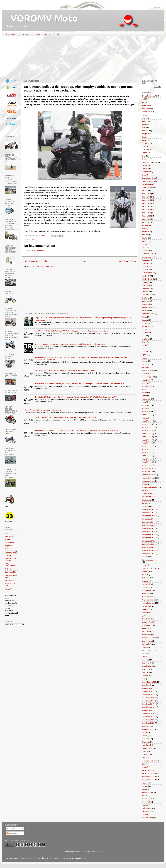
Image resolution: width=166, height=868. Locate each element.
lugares (145, 355)
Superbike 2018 (148, 707)
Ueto (7, 549)
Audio (144, 121)
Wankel (145, 805)
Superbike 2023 (148, 723)
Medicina (145, 367)
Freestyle (145, 288)
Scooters (145, 660)
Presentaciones (148, 603)
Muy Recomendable (149, 487)
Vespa (144, 767)
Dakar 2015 (146, 200)
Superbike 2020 (148, 713)
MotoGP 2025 (147, 459)
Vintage (145, 786)
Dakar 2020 (146, 216)
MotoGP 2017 (147, 434)
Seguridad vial (147, 666)
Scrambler (146, 663)
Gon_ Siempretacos (10, 565)
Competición (147, 175)
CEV (143, 146)
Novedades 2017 (149, 522)
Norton (144, 503)
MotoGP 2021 (147, 446)
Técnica (37, 34)
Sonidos (145, 676)
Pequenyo (9, 546)
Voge (144, 789)
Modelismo (146, 380)
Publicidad (146, 612)
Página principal (12, 34)
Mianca (7, 539)
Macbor (145, 358)
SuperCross (146, 726)
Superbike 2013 (148, 691)
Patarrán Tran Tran (149, 568)
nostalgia (145, 506)
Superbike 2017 (148, 704)
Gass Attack (9, 536)
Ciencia (144, 153)
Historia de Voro (148, 314)
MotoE (144, 402)
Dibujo (144, 229)
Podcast (145, 594)
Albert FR (8, 589)
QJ (143, 616)
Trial (143, 758)
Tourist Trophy (147, 748)
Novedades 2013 (149, 509)
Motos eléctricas (148, 478)
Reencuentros (147, 622)
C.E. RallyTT (146, 143)
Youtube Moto (147, 818)
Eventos (145, 266)
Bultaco (145, 140)
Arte (143, 118)
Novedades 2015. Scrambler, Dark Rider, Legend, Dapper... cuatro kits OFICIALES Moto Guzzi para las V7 (76, 397)
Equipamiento (147, 257)
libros (144, 342)
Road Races (146, 635)
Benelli (144, 124)
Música (144, 484)
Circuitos (145, 159)
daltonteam (146, 225)
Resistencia (146, 631)
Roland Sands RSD (149, 638)
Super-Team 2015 (149, 682)
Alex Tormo (146, 109)
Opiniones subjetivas (150, 560)
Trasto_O (145, 754)
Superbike (146, 685)
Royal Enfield (147, 644)
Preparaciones (147, 600)
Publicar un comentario (36, 251)
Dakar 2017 (146, 206)
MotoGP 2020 (147, 443)
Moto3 (144, 396)
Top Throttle (147, 745)
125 (143, 99)
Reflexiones (146, 625)
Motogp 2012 (147, 418)
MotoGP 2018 (147, 437)
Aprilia (144, 115)
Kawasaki (145, 333)
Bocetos (48, 34)
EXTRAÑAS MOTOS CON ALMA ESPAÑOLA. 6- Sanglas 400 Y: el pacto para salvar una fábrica (71, 331)
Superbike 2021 (148, 717)
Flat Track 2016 (148, 279)
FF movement (147, 273)
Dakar (144, 191)
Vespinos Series (148, 770)
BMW (144, 128)
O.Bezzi (145, 557)
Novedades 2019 (149, 528)
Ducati (144, 241)
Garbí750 (145, 292)
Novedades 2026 (149, 550)
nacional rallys (147, 494)
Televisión (146, 742)
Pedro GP (8, 569)
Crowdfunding (147, 184)
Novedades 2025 (149, 547)
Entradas (11, 829)
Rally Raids (146, 619)
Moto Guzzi (146, 386)
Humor (144, 320)
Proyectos (146, 606)
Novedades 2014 (149, 513)
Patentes (145, 571)
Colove (144, 165)
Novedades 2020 (149, 532)
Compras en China (149, 178)
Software (145, 672)
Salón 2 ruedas (147, 650)
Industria (145, 323)
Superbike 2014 (148, 695)
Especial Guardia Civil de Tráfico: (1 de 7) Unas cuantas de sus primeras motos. (65, 371)
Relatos (26, 34)
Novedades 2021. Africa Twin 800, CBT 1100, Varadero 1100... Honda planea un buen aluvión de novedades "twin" (80, 384)
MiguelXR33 (146, 377)
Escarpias (8, 555)
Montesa (145, 383)
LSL (143, 348)
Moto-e (145, 389)
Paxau (7, 533)
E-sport (145, 244)
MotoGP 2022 (147, 449)
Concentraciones (148, 181)
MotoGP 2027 (147, 465)
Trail (143, 751)
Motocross (146, 399)
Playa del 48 (9, 542)
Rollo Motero (10, 580)
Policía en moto (148, 597)
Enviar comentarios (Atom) (45, 266)
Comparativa (147, 172)
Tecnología (146, 739)
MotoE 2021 (147, 408)
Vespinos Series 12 (149, 773)
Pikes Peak (146, 584)
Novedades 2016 (149, 519)
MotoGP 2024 (147, 456)
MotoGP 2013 (147, 421)
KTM (143, 336)
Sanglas (145, 653)
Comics (144, 169)
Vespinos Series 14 (149, 780)
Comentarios (12, 833)
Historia (145, 311)
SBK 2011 (146, 657)
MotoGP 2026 (147, 462)
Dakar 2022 (146, 222)
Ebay (144, 247)
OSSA (144, 565)
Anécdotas (146, 112)
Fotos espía (146, 285)
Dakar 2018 (146, 210)
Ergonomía (146, 260)
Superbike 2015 (148, 698)
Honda (144, 317)
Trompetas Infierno (149, 761)
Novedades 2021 (149, 535)
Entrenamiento (147, 254)
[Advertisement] (81, 59)
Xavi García (146, 811)
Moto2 (144, 393)
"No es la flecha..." (149, 96)
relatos (144, 628)
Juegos (145, 330)
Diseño (144, 238)
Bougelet (145, 134)
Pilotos (144, 587)
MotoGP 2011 (147, 415)
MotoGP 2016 (147, 431)
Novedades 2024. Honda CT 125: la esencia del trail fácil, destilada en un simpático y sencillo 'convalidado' (76, 431)
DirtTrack (145, 235)
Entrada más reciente (36, 261)
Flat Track (145, 276)
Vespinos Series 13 (149, 777)
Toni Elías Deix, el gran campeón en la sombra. (43, 410)
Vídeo (144, 783)
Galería (59, 34)
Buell (144, 137)
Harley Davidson (148, 307)
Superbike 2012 (148, 688)
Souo (144, 679)
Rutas (144, 647)
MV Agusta (146, 490)
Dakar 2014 (146, 197)
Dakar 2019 (146, 213)
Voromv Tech (147, 799)
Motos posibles (148, 481)
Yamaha (145, 814)
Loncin (144, 345)
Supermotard (147, 729)
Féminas (145, 270)
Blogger (100, 852)
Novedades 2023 (149, 541)
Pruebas (145, 609)
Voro (144, 796)
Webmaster (146, 808)
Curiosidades (147, 187)
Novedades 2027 (149, 554)
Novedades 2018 (149, 525)
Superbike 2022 (148, 720)
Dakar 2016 (146, 203)
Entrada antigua (127, 261)
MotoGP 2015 (147, 427)
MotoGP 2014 (147, 424)
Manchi (144, 361)
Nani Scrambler (11, 572)
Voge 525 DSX (147, 792)
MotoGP (145, 412)
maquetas (146, 364)
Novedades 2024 (149, 544)
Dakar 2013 (146, 194)
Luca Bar (145, 352)
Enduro (144, 251)
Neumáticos (146, 500)
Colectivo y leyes (148, 162)
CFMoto (145, 150)
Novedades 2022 (149, 538)
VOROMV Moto (42, 18)
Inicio (83, 261)
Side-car (145, 669)
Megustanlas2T (11, 552)
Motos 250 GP (147, 472)
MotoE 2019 (147, 405)
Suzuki (144, 732)
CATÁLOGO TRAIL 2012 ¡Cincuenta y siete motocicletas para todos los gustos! (65, 417)
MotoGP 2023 (147, 453)
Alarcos (145, 102)
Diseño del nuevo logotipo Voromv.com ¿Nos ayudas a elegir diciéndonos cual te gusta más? (71, 344)
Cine (34, 239)
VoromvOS (146, 802)
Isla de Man (146, 326)
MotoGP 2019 (147, 440)
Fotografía (146, 282)
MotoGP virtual (147, 468)
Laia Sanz (145, 339)
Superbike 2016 (148, 701)
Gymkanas (146, 304)
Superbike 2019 (148, 710)
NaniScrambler (147, 497)
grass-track (146, 301)
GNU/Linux (146, 298)
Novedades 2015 (149, 516)
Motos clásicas (147, 475)
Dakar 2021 (146, 219)
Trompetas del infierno (10, 559)
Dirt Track (145, 232)
